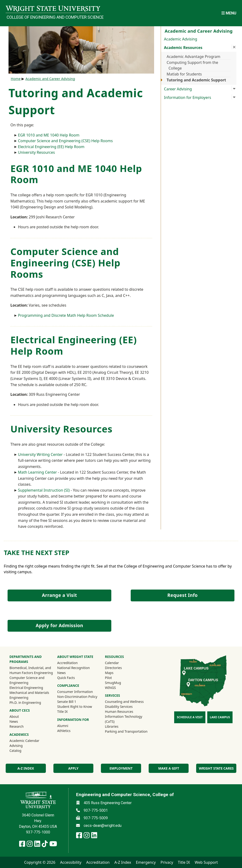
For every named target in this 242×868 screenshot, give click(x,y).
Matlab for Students (184, 74)
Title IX (63, 712)
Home (16, 79)
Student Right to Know (75, 707)
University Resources (36, 152)
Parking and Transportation (126, 731)
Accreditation (67, 663)
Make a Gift (169, 768)
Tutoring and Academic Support (196, 80)
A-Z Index (123, 862)
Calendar (112, 663)
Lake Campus (220, 717)
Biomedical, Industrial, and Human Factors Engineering (31, 670)
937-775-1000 (38, 832)
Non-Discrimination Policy (77, 697)
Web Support (206, 862)
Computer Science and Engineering (27, 680)
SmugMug (119, 683)
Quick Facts (66, 678)
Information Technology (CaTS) (124, 719)
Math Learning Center (37, 472)
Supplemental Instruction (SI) (44, 490)
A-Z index (26, 768)
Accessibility (71, 862)
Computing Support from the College (192, 65)
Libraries (112, 726)
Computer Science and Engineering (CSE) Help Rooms (65, 141)
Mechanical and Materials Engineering (29, 695)
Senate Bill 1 (67, 702)
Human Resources (119, 712)
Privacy (167, 862)
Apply (73, 768)
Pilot (108, 678)
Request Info (182, 595)
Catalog (15, 751)
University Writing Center (40, 454)
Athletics (70, 731)
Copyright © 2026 (40, 862)
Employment (121, 768)
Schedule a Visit (190, 717)
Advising (16, 746)
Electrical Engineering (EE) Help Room (51, 147)
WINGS (110, 688)
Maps (109, 673)
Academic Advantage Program (193, 57)
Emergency (146, 862)
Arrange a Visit (59, 595)
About (14, 716)
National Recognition (73, 668)
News (14, 721)
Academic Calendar (24, 741)
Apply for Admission (59, 625)
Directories (113, 668)
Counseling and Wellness (124, 702)
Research (17, 726)
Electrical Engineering (26, 688)
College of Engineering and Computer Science (53, 17)
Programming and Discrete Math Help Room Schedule (66, 315)
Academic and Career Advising (50, 79)
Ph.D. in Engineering (25, 703)
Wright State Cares (216, 768)
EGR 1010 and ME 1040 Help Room (49, 135)
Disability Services (119, 707)
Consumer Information (75, 692)
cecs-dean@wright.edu (103, 826)
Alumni (69, 726)
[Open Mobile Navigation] (229, 13)
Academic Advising (181, 39)
